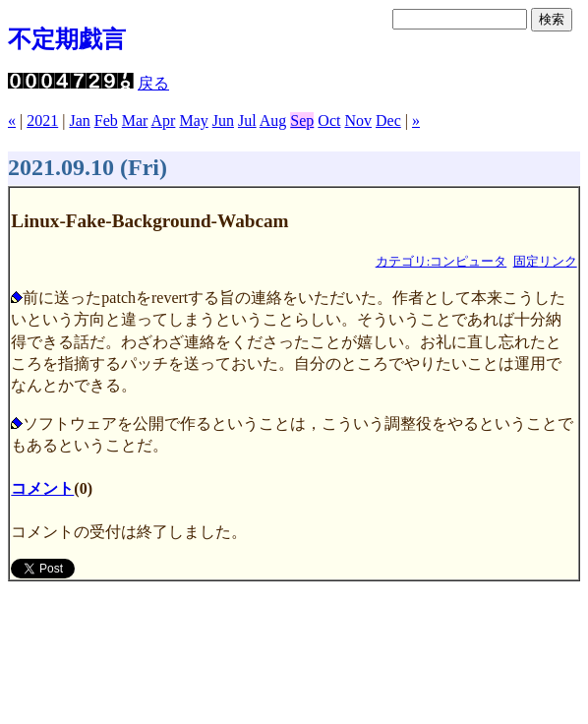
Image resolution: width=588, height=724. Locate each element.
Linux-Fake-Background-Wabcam (149, 221)
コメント (42, 488)
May (193, 121)
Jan (79, 121)
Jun (223, 121)
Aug (273, 121)
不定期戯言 (67, 39)
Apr (164, 121)
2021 (42, 121)
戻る (153, 83)
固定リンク (545, 262)
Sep (302, 121)
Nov (358, 121)
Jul (247, 121)
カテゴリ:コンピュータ (441, 262)
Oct (329, 121)
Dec (388, 121)
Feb (106, 121)
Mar (135, 121)
